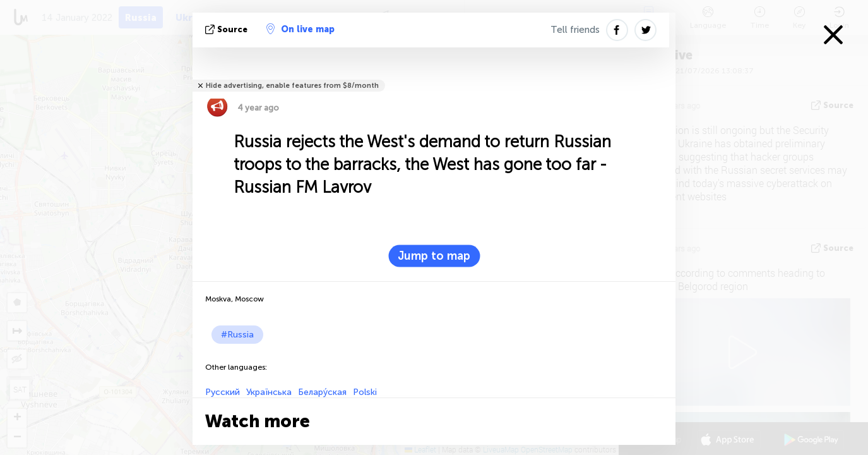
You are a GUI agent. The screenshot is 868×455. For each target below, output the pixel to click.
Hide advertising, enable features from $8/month (292, 86)
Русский (223, 392)
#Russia (237, 335)
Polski (365, 392)
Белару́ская (322, 392)
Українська (269, 392)
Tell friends (575, 30)
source (228, 29)
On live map (300, 29)
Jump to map (434, 256)
